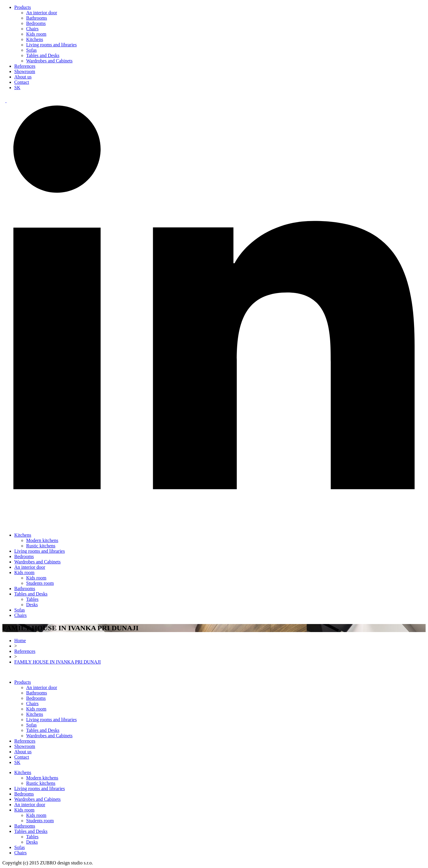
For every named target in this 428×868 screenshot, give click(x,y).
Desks (32, 605)
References (25, 66)
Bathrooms (37, 18)
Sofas (32, 50)
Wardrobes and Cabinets (49, 61)
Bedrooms (36, 23)
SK (17, 88)
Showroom (25, 71)
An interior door (42, 13)
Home (20, 641)
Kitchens (35, 39)
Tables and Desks (43, 55)
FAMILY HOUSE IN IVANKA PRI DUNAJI (58, 662)
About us (23, 77)
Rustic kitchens (41, 546)
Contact (22, 82)
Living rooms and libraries (51, 45)
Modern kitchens (42, 540)
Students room (40, 583)
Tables (32, 599)
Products (23, 7)
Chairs (32, 29)
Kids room (36, 34)
